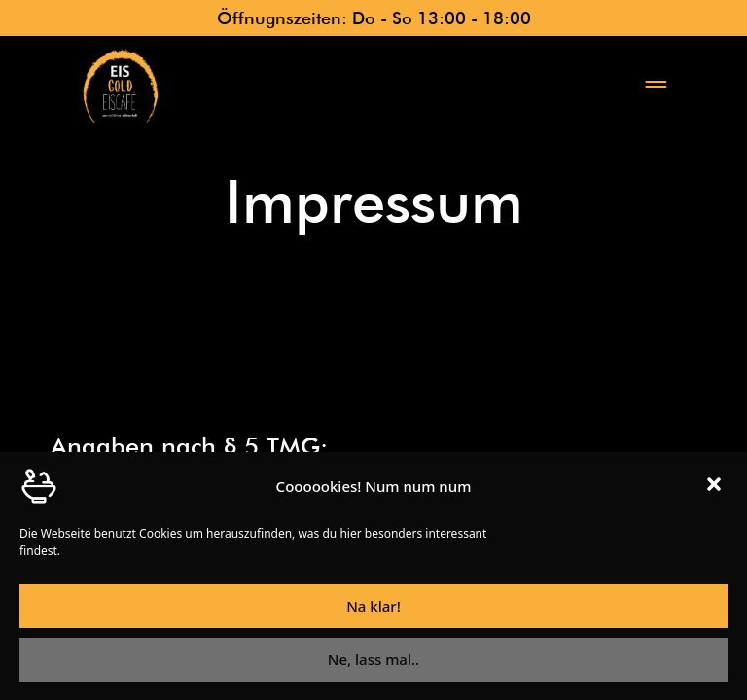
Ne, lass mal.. (373, 666)
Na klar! (373, 612)
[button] (716, 492)
